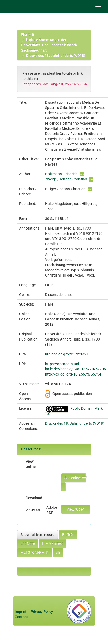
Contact (21, 617)
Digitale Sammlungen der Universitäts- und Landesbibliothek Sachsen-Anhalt (49, 45)
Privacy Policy (42, 612)
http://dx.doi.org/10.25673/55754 (73, 374)
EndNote (28, 543)
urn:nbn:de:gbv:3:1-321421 (67, 354)
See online (75, 478)
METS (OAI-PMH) (34, 552)
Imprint (21, 612)
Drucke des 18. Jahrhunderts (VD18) (56, 56)
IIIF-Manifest (53, 543)
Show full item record (37, 535)
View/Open (76, 509)
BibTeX (68, 535)
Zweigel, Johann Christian (66, 179)
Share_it (28, 35)
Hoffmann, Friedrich (61, 174)
